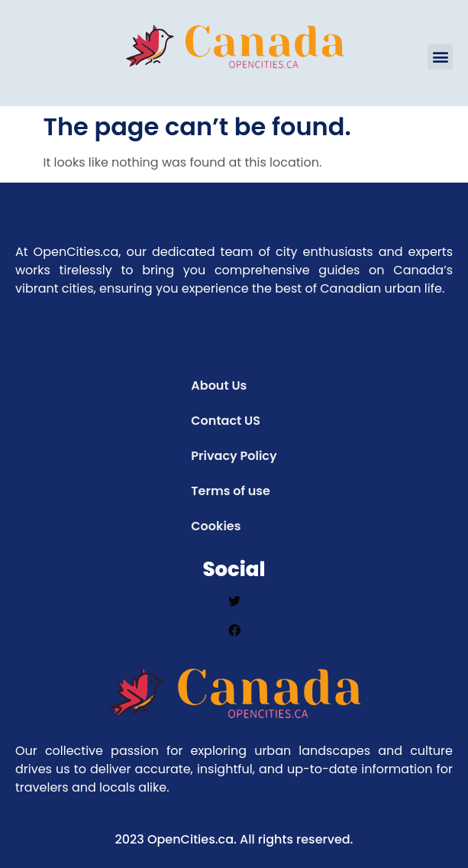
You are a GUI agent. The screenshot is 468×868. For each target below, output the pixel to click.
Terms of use (231, 491)
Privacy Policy (234, 456)
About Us (219, 385)
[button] (440, 57)
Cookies (216, 526)
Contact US (226, 421)
